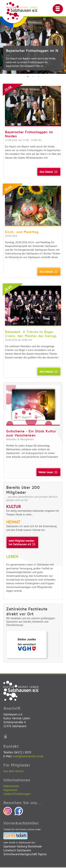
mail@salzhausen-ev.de (28, 756)
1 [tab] (28, 76)
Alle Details (49, 172)
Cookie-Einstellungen (17, 794)
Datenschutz (11, 786)
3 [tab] (38, 76)
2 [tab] (33, 76)
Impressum (10, 790)
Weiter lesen (48, 472)
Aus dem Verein (13, 771)
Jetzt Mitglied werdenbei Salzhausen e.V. (22, 542)
